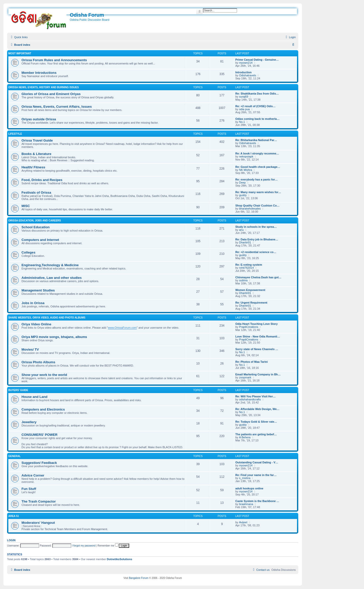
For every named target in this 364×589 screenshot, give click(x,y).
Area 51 (14, 516)
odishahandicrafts (250, 399)
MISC (26, 206)
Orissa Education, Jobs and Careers (35, 221)
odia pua (244, 109)
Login (11, 540)
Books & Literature (36, 154)
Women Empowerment (250, 290)
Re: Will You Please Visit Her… (255, 396)
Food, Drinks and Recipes (42, 180)
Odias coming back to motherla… (257, 119)
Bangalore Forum (139, 578)
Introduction (243, 72)
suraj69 (244, 97)
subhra (243, 280)
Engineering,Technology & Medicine (50, 265)
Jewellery (29, 422)
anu (241, 230)
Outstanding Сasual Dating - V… (257, 462)
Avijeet (243, 522)
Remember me (108, 546)
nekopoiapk (246, 156)
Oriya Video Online (36, 324)
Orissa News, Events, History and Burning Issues (44, 87)
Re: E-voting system (249, 265)
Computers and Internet (40, 240)
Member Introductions (39, 73)
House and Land (35, 397)
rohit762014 (246, 268)
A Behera (245, 437)
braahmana (246, 504)
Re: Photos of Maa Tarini (252, 362)
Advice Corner (33, 475)
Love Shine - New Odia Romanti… (258, 336)
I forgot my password (84, 546)
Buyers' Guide (18, 390)
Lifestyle (15, 134)
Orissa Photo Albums (38, 362)
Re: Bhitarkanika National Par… (256, 140)
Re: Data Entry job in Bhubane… (257, 239)
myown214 (246, 63)
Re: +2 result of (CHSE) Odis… (255, 106)
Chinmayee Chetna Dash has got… (258, 277)
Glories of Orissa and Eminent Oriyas (51, 94)
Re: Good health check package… (258, 167)
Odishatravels (248, 75)
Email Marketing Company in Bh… (258, 374)
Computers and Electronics (43, 409)
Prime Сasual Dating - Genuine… (257, 60)
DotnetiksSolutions (120, 559)
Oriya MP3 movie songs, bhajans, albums (54, 337)
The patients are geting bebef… (256, 434)
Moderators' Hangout (38, 523)
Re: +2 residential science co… (256, 252)
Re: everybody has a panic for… (257, 179)
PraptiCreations (249, 327)
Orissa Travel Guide (37, 140)
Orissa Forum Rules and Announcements (54, 60)
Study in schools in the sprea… (256, 227)
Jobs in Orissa (33, 303)
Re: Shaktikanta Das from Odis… (257, 94)
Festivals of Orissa (36, 192)
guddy (243, 195)
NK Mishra (246, 170)
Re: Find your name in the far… (256, 475)
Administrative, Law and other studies (52, 278)
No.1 (242, 122)
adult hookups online (249, 488)
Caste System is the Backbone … (257, 501)
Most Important (20, 53)
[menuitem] (290, 37)
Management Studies (38, 290)
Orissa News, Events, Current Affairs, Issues (57, 107)
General (15, 456)
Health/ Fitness (33, 167)
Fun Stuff (29, 489)
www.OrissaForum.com (122, 328)
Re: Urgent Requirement (251, 303)
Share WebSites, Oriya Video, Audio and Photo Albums (47, 318)
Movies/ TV (30, 349)
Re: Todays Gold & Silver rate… (256, 422)
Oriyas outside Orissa (39, 119)
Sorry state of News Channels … (257, 349)
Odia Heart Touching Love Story (256, 324)
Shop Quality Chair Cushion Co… (257, 206)
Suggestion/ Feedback (39, 463)
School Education (36, 227)
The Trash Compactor (39, 501)
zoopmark (245, 377)
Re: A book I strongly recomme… (257, 153)
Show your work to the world (44, 375)
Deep (242, 183)
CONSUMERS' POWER (39, 435)
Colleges (28, 252)
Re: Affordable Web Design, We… (257, 409)
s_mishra (245, 478)
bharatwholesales (250, 209)
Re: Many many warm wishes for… (258, 192)
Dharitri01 (245, 242)
